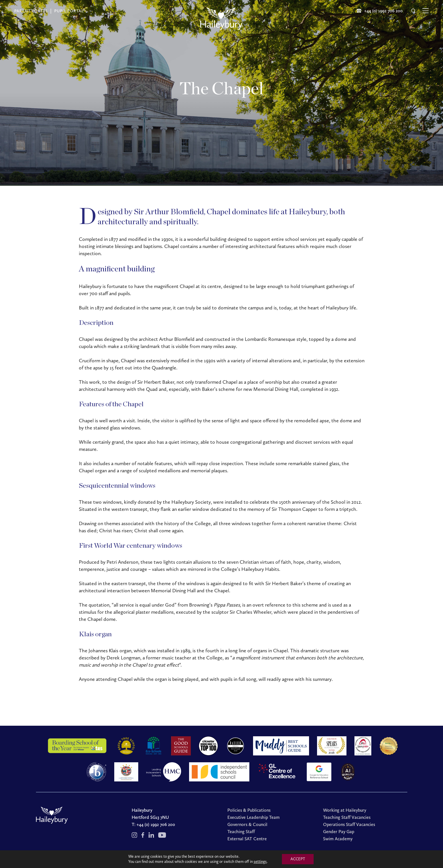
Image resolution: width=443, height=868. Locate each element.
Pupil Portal (69, 11)
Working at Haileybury (345, 810)
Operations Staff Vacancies (349, 824)
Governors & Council (247, 824)
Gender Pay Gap (339, 832)
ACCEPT (298, 859)
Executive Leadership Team (253, 817)
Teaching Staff (241, 832)
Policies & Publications (249, 810)
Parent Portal (31, 11)
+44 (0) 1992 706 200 (156, 824)
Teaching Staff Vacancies (347, 817)
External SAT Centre (247, 839)
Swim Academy (338, 839)
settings (260, 862)
